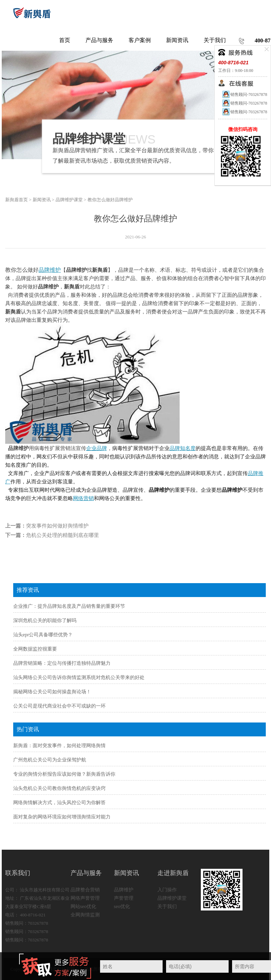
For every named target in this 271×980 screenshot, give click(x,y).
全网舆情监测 (85, 915)
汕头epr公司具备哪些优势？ (43, 635)
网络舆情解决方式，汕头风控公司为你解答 (59, 803)
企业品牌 (97, 448)
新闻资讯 (42, 200)
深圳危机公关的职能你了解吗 (45, 620)
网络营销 (83, 498)
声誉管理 (124, 898)
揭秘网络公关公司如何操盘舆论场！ (52, 692)
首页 (65, 40)
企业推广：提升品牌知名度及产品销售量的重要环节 (69, 606)
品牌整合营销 (85, 890)
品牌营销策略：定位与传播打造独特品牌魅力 (62, 663)
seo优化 (122, 906)
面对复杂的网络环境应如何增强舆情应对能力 (62, 817)
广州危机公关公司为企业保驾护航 (50, 760)
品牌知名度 (183, 448)
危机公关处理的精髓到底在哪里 (63, 535)
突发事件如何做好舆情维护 (57, 526)
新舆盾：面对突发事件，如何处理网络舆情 (59, 746)
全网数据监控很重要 (35, 649)
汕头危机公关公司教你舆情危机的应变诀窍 (59, 788)
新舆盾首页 (17, 200)
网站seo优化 (84, 906)
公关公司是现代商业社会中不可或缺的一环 (59, 706)
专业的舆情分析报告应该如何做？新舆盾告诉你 (64, 774)
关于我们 (167, 906)
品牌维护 (50, 270)
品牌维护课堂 (69, 200)
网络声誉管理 (85, 898)
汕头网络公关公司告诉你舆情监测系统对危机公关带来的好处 (79, 677)
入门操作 (167, 890)
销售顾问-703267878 (244, 95)
